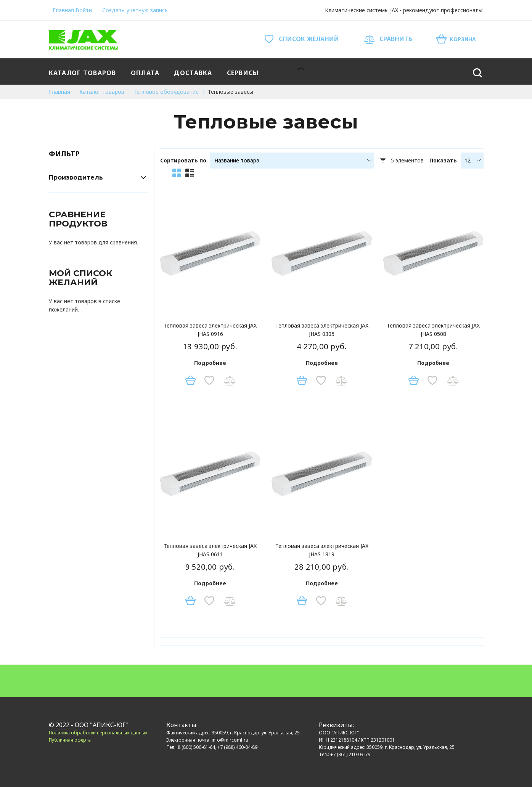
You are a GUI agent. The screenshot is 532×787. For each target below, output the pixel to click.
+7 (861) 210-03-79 (350, 754)
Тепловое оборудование (167, 92)
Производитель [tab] (76, 177)
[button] (209, 381)
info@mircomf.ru (230, 740)
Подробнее (210, 363)
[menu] (250, 71)
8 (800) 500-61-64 (196, 747)
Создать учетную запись (135, 10)
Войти (84, 10)
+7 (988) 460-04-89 (237, 747)
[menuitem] (84, 71)
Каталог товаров (103, 92)
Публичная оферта (70, 740)
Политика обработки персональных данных (98, 733)
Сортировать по (183, 161)
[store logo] (84, 40)
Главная (63, 10)
